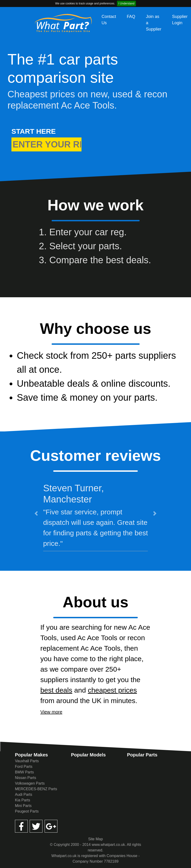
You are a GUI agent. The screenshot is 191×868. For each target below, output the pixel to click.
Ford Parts (24, 767)
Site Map (95, 839)
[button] (36, 513)
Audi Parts (24, 795)
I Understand (126, 3)
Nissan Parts (26, 778)
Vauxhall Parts (27, 761)
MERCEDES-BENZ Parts (36, 789)
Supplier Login (180, 20)
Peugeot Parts (27, 811)
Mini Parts (23, 806)
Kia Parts (23, 800)
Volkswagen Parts (30, 783)
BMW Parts (24, 772)
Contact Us (109, 20)
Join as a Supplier (154, 23)
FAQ (131, 17)
